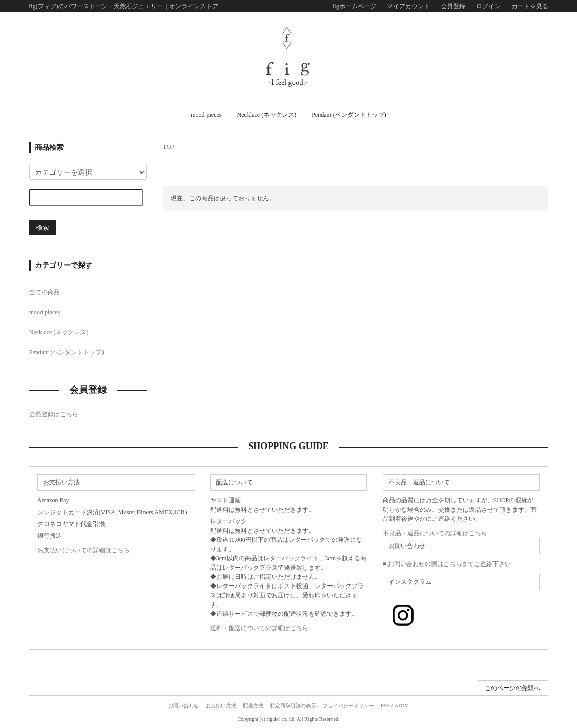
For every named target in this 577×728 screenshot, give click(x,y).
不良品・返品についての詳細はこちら (435, 533)
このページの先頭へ (512, 688)
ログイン (488, 6)
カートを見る (530, 6)
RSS (385, 706)
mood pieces (206, 115)
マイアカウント (408, 6)
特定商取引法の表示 (293, 706)
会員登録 (453, 6)
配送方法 (253, 706)
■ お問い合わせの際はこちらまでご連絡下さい (447, 564)
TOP (169, 147)
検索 (43, 227)
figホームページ (354, 6)
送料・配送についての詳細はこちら (259, 628)
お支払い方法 (221, 706)
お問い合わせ (183, 706)
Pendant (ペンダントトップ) (349, 115)
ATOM (402, 706)
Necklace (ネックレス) (267, 115)
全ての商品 (45, 292)
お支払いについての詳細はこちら (84, 550)
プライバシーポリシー (348, 706)
